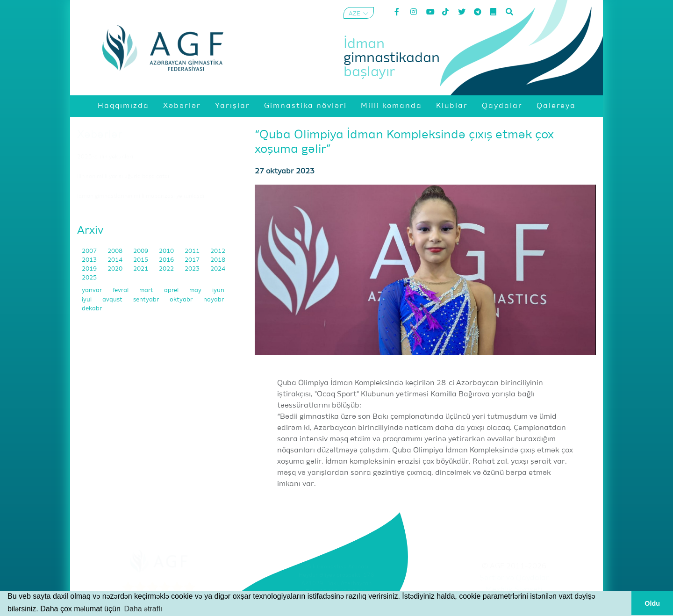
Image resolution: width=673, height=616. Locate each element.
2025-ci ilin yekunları (105, 157)
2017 (193, 260)
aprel (172, 290)
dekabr (92, 309)
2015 (141, 260)
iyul (87, 300)
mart (147, 290)
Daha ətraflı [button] (143, 609)
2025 (89, 278)
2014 (116, 260)
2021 (141, 269)
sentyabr (147, 300)
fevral (121, 290)
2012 (218, 251)
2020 (116, 269)
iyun (218, 290)
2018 (218, 260)
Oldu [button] (652, 603)
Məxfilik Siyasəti (514, 590)
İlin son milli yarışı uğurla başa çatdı (123, 177)
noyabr (214, 300)
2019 (90, 269)
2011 (193, 251)
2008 (116, 251)
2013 (90, 260)
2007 (90, 251)
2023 (193, 269)
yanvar (93, 290)
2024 (218, 269)
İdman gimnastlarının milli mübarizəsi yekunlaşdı (141, 196)
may (196, 290)
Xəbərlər (100, 135)
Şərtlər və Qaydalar (514, 578)
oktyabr (182, 300)
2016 (167, 260)
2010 (167, 251)
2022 (167, 269)
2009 (141, 251)
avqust (113, 300)
